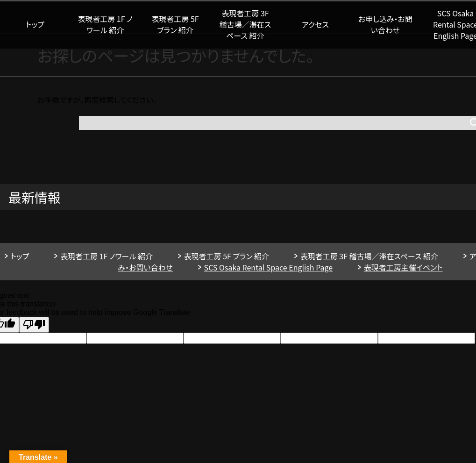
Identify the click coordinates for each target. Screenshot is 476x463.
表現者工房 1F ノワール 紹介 (105, 24)
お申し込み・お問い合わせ (385, 24)
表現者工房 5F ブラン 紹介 (175, 24)
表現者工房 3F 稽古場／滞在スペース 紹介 (245, 24)
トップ (35, 24)
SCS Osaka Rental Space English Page (268, 267)
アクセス (315, 24)
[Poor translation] (34, 325)
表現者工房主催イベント (403, 267)
